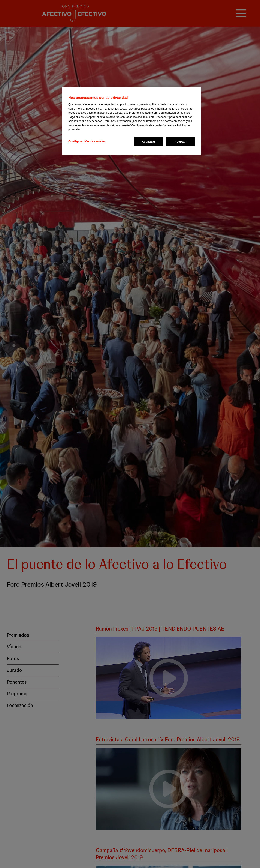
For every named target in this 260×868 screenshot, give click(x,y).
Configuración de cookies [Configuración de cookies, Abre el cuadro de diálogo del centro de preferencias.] (87, 141)
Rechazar (149, 142)
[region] (131, 121)
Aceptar (180, 142)
